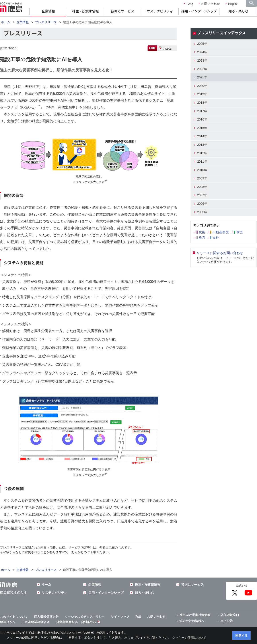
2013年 (202, 145)
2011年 (202, 161)
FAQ (190, 4)
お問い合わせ (210, 4)
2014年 (202, 136)
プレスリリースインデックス (221, 33)
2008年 (202, 187)
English (233, 4)
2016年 (202, 119)
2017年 (202, 111)
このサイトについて (14, 617)
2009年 (202, 178)
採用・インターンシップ (199, 11)
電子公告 (227, 621)
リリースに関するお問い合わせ (220, 253)
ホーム (6, 22)
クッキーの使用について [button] (189, 638)
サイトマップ (120, 617)
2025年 (202, 44)
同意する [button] (241, 636)
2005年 (202, 212)
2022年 (202, 69)
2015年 (202, 128)
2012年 (202, 153)
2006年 (202, 204)
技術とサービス (123, 11)
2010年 (202, 170)
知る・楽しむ (238, 11)
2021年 (202, 77)
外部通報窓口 (230, 615)
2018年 (202, 103)
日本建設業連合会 (35, 622)
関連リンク (8, 622)
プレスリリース (46, 22)
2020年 (202, 86)
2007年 (202, 195)
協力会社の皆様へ (192, 621)
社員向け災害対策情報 (195, 615)
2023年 (202, 60)
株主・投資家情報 (86, 11)
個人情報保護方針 (46, 617)
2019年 (202, 94)
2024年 (202, 52)
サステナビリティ (160, 11)
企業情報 (48, 11)
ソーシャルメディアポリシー (85, 617)
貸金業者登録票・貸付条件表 (76, 622)
